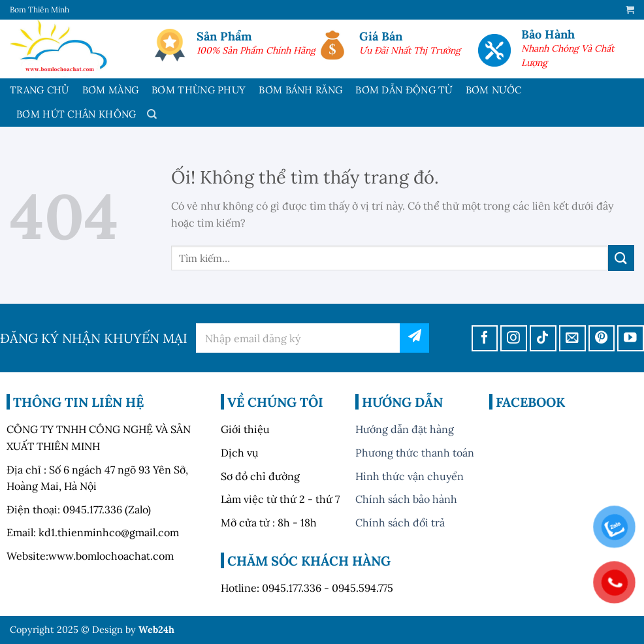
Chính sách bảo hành (406, 499)
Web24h (156, 630)
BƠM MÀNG (110, 90)
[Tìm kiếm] (152, 114)
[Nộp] (621, 258)
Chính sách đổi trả (400, 523)
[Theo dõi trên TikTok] (543, 339)
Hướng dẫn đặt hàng (405, 429)
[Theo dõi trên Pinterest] (602, 339)
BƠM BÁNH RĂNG (300, 90)
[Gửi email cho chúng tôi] (572, 339)
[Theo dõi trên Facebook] (485, 339)
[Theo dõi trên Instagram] (514, 339)
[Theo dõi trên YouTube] (631, 339)
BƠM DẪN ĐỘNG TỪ (404, 90)
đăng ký (414, 338)
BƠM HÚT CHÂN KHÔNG (76, 114)
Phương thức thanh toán (415, 453)
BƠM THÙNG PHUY (199, 90)
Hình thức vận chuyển (410, 476)
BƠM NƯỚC (493, 90)
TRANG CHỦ (40, 90)
